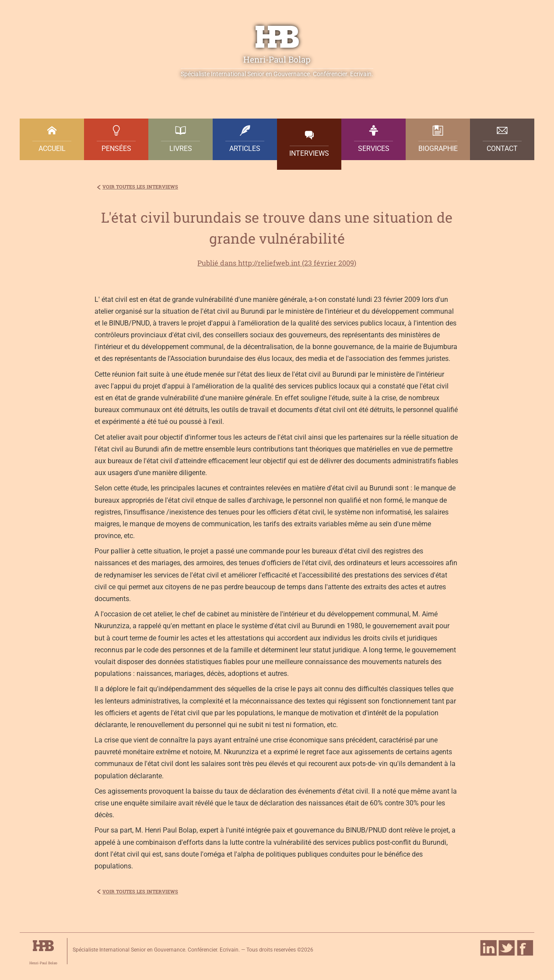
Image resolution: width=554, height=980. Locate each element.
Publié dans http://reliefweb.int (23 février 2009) (277, 263)
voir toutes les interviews (140, 187)
